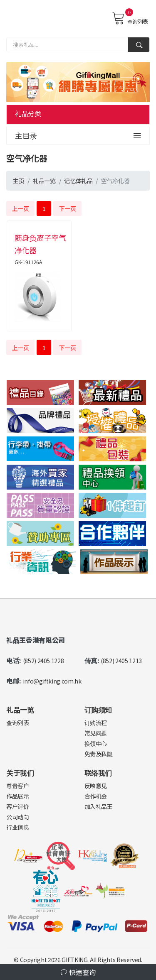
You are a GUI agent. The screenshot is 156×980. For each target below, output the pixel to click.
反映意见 (96, 786)
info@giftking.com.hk (52, 681)
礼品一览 (44, 181)
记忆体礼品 (78, 181)
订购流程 (96, 723)
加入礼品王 (99, 806)
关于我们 (20, 773)
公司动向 (18, 817)
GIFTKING (74, 960)
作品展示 (18, 796)
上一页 (21, 208)
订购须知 (98, 709)
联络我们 (98, 773)
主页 (19, 181)
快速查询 (78, 972)
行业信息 (18, 827)
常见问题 (96, 733)
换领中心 (96, 743)
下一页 (68, 208)
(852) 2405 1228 (43, 661)
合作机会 (96, 796)
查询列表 (130, 18)
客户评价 (18, 806)
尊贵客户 (18, 786)
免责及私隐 (99, 754)
